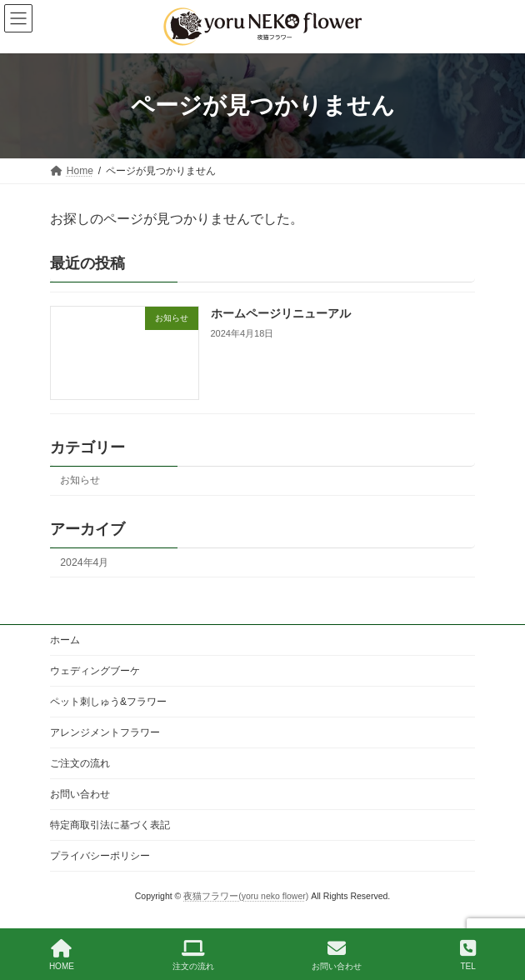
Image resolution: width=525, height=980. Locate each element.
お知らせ (80, 481)
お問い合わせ (80, 794)
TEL (468, 955)
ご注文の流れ (80, 763)
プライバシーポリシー (100, 856)
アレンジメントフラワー (105, 732)
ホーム (65, 640)
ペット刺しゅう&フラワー (108, 702)
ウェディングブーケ (95, 671)
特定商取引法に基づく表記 (110, 825)
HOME (62, 955)
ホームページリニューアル (281, 314)
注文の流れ (193, 955)
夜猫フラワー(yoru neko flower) (246, 896)
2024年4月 (84, 562)
